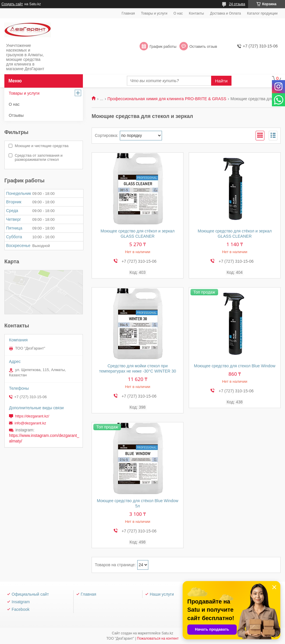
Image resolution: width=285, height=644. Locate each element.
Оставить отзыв (203, 46)
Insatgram (21, 602)
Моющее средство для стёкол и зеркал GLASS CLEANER (138, 234)
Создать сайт (12, 4)
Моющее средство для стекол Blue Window (235, 366)
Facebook (21, 609)
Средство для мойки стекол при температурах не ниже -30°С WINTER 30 (138, 368)
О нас (178, 13)
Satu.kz (167, 633)
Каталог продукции (262, 13)
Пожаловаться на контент (158, 638)
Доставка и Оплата (225, 13)
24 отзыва (237, 4)
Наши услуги (162, 594)
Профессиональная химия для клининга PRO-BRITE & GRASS (167, 99)
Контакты (196, 13)
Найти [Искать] (221, 81)
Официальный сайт (30, 594)
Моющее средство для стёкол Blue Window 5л (138, 503)
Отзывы (16, 115)
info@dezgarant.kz (30, 423)
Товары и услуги (154, 13)
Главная (128, 13)
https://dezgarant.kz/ (32, 416)
